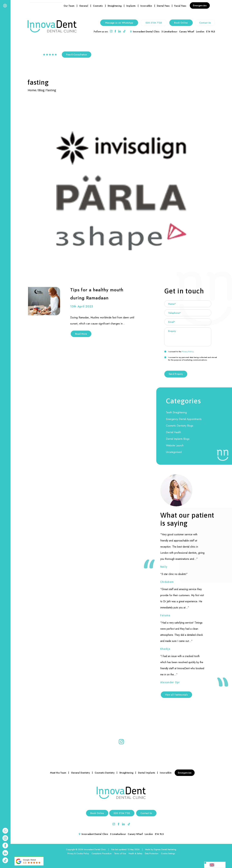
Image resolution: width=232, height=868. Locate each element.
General (84, 6)
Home (32, 90)
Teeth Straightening (176, 412)
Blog (41, 90)
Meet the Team (58, 773)
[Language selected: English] (215, 865)
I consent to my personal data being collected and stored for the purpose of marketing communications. (191, 359)
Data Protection (152, 854)
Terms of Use (120, 854)
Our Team (69, 6)
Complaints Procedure (101, 854)
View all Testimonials (176, 695)
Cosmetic (98, 6)
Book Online (181, 23)
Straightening (115, 6)
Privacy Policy (188, 352)
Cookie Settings (168, 854)
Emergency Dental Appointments (184, 419)
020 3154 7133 (154, 23)
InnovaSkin (146, 6)
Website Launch (175, 445)
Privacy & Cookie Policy (78, 854)
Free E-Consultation (77, 55)
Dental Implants (147, 773)
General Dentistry (80, 773)
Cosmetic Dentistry (105, 773)
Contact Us (205, 23)
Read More (81, 334)
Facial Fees (180, 6)
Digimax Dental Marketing (165, 849)
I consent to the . (179, 352)
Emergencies (200, 5)
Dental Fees (163, 6)
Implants (131, 6)
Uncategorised (174, 452)
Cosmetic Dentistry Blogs (180, 426)
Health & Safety (135, 854)
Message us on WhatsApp (119, 23)
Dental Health (173, 432)
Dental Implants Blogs (178, 439)
